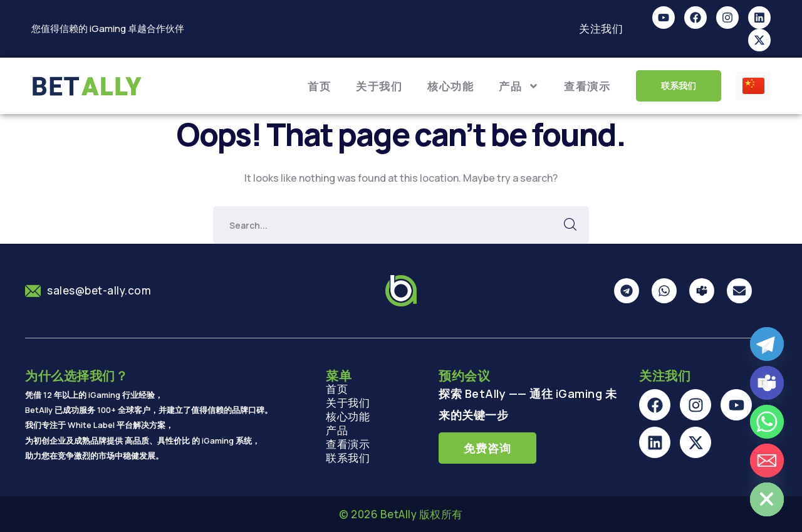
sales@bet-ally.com (99, 290)
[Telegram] (767, 344)
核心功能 (450, 86)
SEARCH (570, 225)
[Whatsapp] (767, 422)
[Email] (767, 461)
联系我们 (348, 458)
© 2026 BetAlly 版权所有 (401, 514)
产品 (519, 86)
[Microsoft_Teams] (767, 383)
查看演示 (587, 86)
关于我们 (379, 86)
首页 (319, 86)
